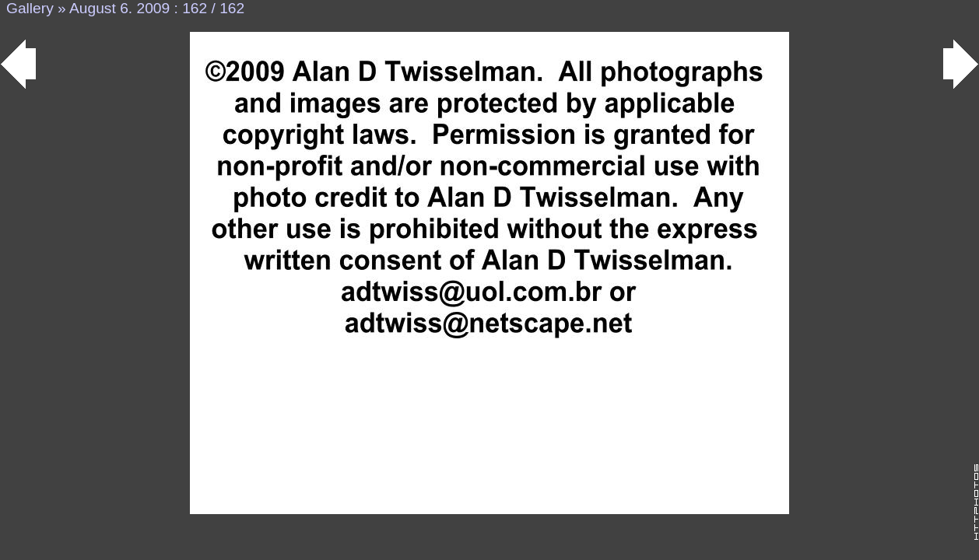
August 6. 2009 (119, 8)
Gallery (30, 8)
